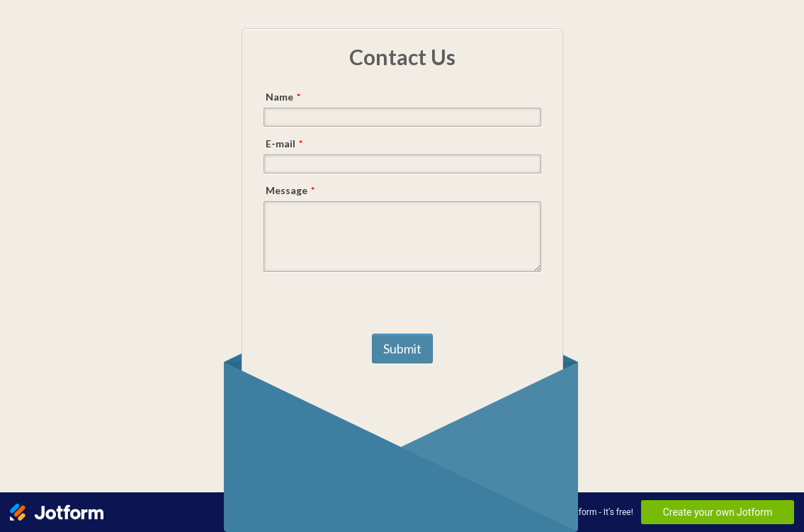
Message (290, 190)
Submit (402, 349)
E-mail (284, 143)
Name (283, 97)
